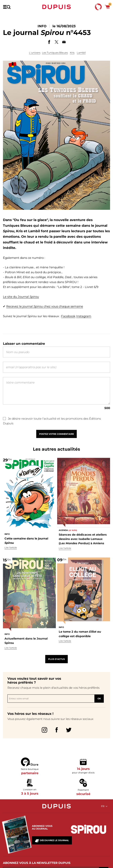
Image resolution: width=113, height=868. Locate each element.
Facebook (68, 324)
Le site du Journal (21, 305)
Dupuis (57, 7)
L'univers (35, 53)
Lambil (81, 53)
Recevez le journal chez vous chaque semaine (45, 314)
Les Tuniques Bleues (55, 53)
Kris (72, 53)
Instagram (84, 324)
